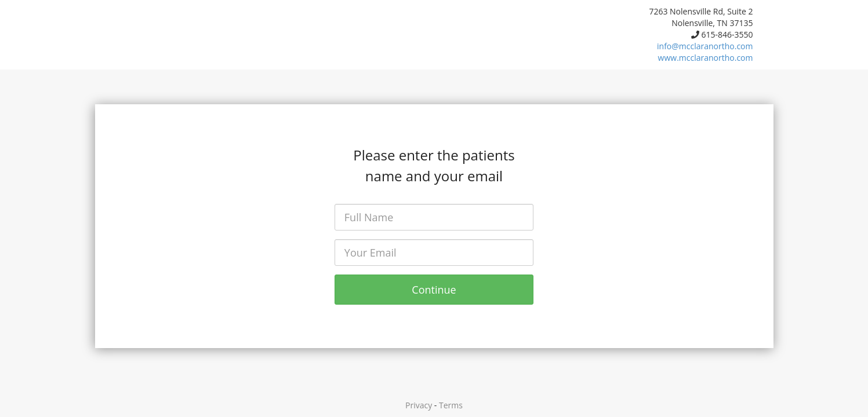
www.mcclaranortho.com (706, 58)
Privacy (419, 405)
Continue (434, 290)
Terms (451, 405)
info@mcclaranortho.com (705, 46)
